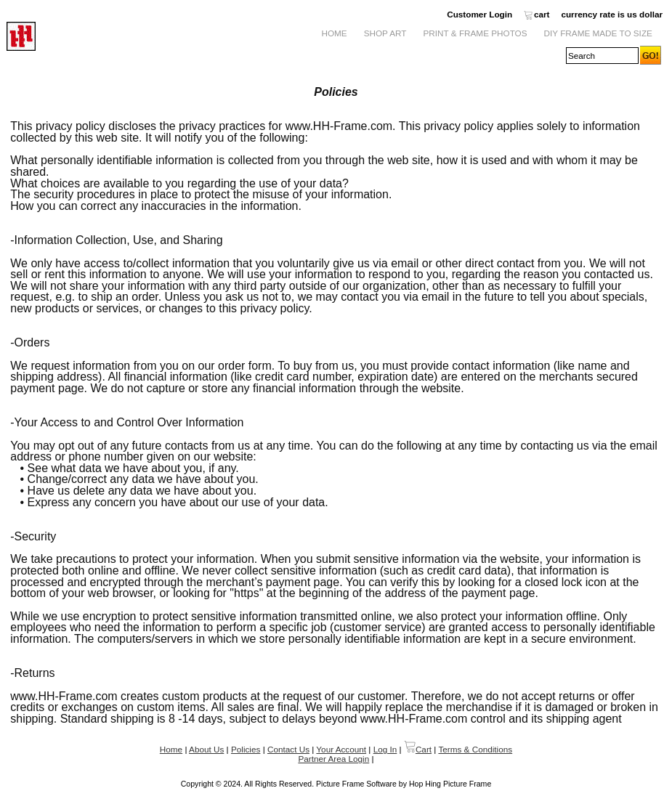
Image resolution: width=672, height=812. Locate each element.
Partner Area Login (333, 759)
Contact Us (288, 749)
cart (537, 15)
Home (334, 33)
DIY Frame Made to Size (598, 33)
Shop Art (385, 33)
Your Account (341, 749)
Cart (418, 749)
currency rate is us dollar (612, 14)
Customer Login (479, 14)
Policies (246, 749)
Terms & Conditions (475, 749)
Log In (385, 749)
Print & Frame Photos (475, 33)
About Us (206, 749)
